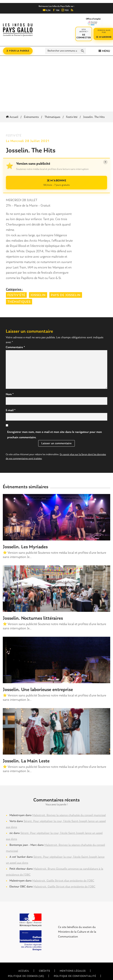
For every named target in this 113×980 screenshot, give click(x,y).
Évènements (31, 117)
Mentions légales (73, 971)
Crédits (45, 971)
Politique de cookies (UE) (26, 976)
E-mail (11, 410)
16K (56, 10)
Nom (10, 394)
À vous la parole (18, 51)
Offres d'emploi (93, 22)
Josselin (38, 295)
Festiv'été (72, 117)
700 (65, 10)
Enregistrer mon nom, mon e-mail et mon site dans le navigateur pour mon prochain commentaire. (55, 435)
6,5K (47, 10)
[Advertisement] (56, 84)
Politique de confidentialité (75, 976)
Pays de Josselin (66, 295)
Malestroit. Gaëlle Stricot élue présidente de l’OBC (63, 881)
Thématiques (52, 117)
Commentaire (15, 347)
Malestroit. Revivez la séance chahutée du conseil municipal (69, 815)
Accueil (13, 117)
